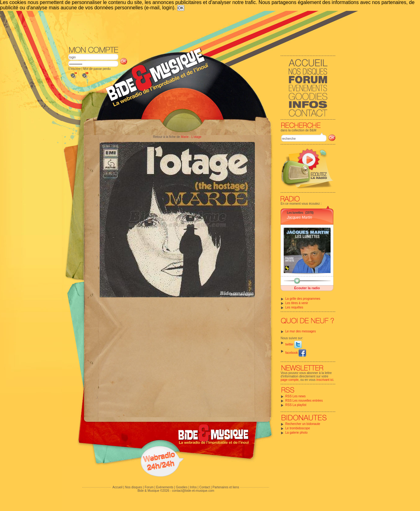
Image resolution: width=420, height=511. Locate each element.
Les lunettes (295, 212)
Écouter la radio (307, 288)
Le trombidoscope (298, 428)
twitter (294, 344)
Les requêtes (294, 307)
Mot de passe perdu (97, 69)
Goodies (182, 487)
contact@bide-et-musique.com (193, 491)
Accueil (117, 487)
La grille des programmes (303, 299)
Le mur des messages (300, 331)
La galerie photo (296, 433)
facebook (296, 353)
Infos (193, 487)
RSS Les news (296, 396)
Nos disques (134, 487)
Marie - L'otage (191, 137)
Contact (205, 487)
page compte (290, 380)
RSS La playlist (296, 405)
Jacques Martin (299, 217)
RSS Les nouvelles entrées (304, 401)
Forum (149, 487)
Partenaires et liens (226, 487)
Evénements (165, 487)
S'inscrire (74, 69)
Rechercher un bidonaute (303, 424)
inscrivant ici (325, 380)
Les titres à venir (297, 303)
